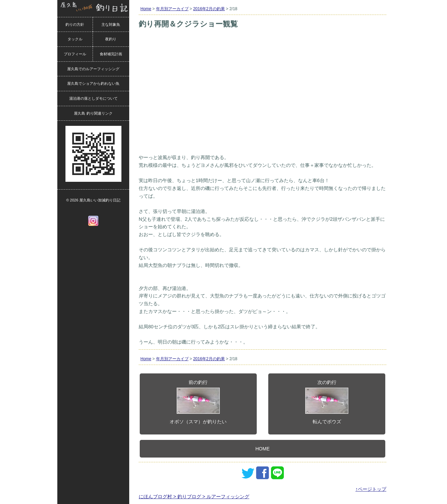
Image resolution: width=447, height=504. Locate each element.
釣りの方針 (75, 24)
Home (146, 9)
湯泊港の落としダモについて (93, 98)
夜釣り (111, 39)
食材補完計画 (111, 54)
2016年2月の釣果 (209, 9)
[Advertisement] (263, 101)
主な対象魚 (111, 24)
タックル (75, 39)
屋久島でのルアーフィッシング (93, 69)
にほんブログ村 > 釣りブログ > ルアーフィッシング (194, 497)
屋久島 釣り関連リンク (93, 113)
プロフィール (75, 54)
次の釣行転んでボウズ (327, 402)
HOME (263, 449)
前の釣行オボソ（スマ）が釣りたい (198, 402)
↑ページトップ (371, 489)
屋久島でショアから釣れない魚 (93, 83)
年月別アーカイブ (172, 9)
